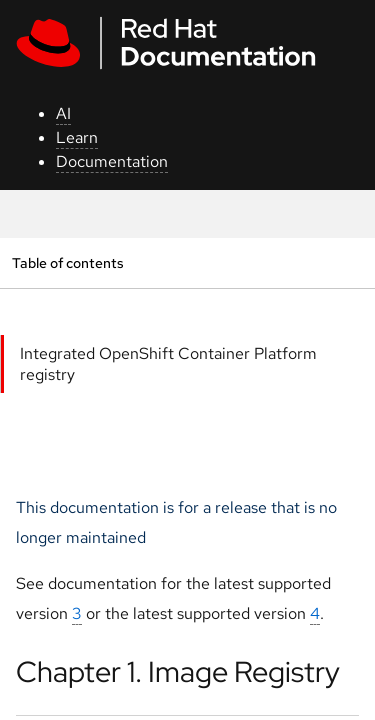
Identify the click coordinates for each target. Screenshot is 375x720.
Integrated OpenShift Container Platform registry (168, 364)
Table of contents (67, 262)
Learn (77, 137)
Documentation (112, 161)
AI (63, 113)
